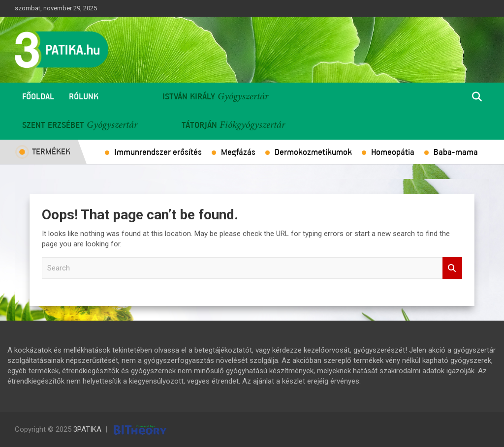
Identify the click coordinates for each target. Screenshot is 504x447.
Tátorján (199, 125)
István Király (189, 97)
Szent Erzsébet (53, 125)
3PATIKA (87, 429)
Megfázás (238, 152)
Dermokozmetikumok (313, 152)
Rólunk (84, 97)
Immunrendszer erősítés (158, 152)
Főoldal (38, 97)
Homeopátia (393, 152)
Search (452, 268)
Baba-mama (456, 152)
